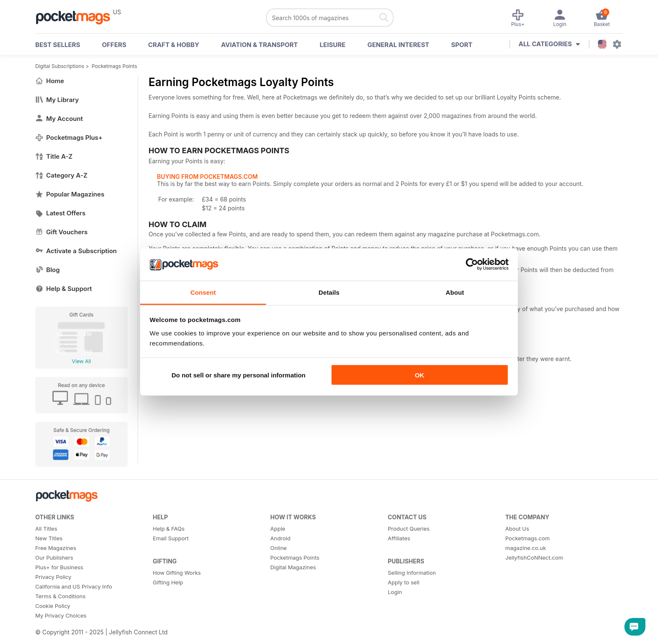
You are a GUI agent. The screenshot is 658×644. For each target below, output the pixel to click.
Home (50, 81)
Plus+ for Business (59, 567)
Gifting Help (168, 582)
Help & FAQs (169, 529)
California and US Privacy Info (74, 586)
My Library (57, 100)
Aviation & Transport (260, 45)
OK (419, 375)
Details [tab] (329, 292)
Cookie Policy (53, 606)
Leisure (333, 45)
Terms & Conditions (60, 596)
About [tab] (455, 292)
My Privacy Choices (61, 615)
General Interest (398, 45)
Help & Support (64, 289)
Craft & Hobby (174, 45)
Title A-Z (54, 156)
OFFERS (114, 45)
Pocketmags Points (115, 66)
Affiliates (399, 538)
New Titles (49, 538)
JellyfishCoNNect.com (534, 558)
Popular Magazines (70, 194)
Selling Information (412, 573)
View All (81, 361)
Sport (462, 45)
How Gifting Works (177, 573)
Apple (278, 529)
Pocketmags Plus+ (69, 137)
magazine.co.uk (526, 548)
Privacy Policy (53, 577)
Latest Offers (60, 213)
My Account (59, 119)
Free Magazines (56, 548)
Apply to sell (403, 582)
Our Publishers (54, 558)
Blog (47, 270)
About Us (517, 529)
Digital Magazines (293, 567)
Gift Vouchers (61, 232)
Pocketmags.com (527, 538)
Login (395, 592)
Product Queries (409, 529)
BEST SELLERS (58, 45)
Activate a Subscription (76, 251)
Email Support (171, 538)
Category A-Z (61, 175)
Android (280, 538)
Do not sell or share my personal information (239, 375)
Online (278, 548)
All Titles (46, 529)
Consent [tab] (203, 292)
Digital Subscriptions (60, 66)
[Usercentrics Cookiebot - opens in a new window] (472, 264)
